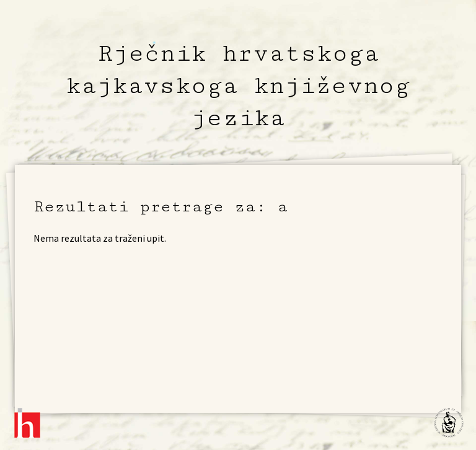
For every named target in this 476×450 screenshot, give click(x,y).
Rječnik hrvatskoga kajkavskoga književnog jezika (238, 86)
